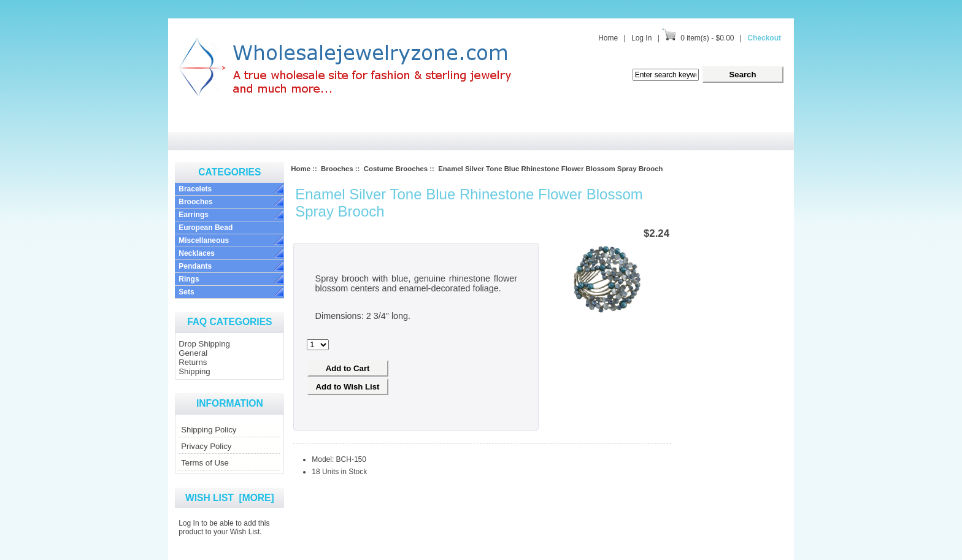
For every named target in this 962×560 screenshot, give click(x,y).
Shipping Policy (209, 430)
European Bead (206, 228)
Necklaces (197, 253)
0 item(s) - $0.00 (707, 38)
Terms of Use (205, 463)
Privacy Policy (206, 446)
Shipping (194, 371)
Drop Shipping (204, 344)
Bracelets (195, 189)
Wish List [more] (230, 498)
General (193, 353)
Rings (189, 279)
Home (608, 38)
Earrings (194, 215)
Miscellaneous (204, 240)
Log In (641, 38)
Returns (193, 362)
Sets (186, 292)
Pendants (195, 266)
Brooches (195, 202)
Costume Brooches (396, 169)
